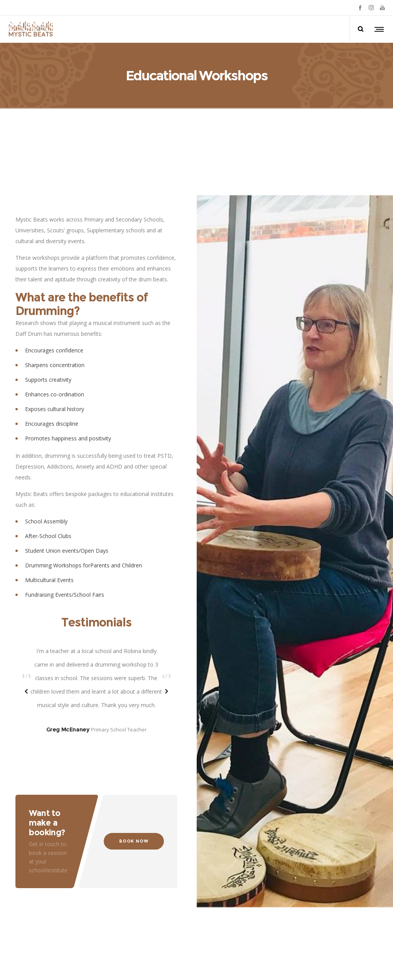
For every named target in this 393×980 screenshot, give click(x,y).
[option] (96, 624)
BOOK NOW (134, 827)
